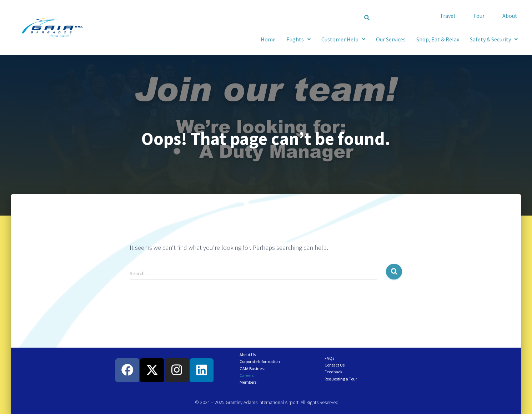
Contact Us (335, 365)
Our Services (391, 39)
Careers (247, 375)
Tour (479, 16)
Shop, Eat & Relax (438, 39)
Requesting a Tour (341, 379)
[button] (494, 39)
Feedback (333, 372)
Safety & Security (494, 39)
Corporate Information (260, 361)
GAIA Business (252, 368)
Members (248, 382)
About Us (248, 355)
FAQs (329, 358)
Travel (448, 16)
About (510, 16)
